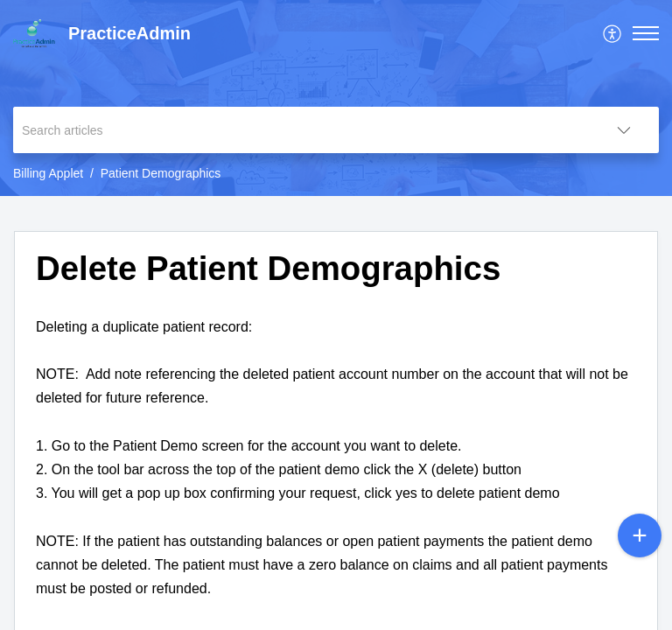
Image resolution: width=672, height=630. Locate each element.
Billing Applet (48, 173)
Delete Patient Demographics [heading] (268, 268)
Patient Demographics (161, 173)
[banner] (336, 98)
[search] (301, 130)
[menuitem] (613, 33)
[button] (613, 33)
